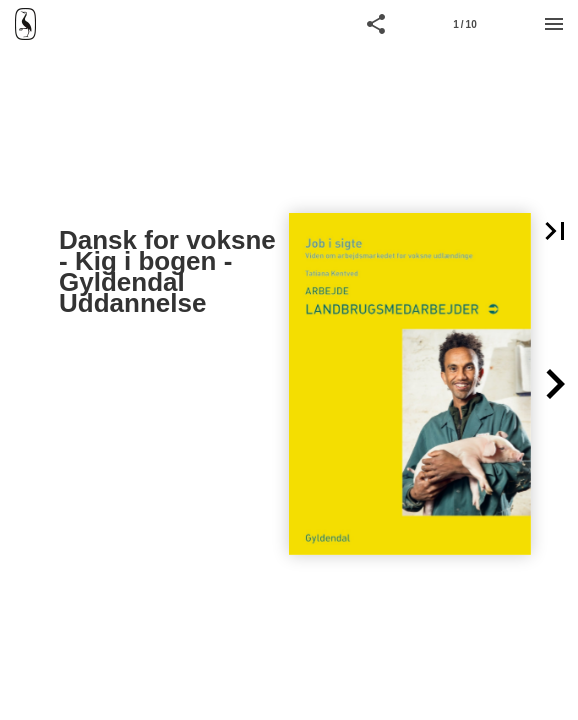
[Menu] (554, 24)
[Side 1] (465, 24)
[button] (376, 24)
